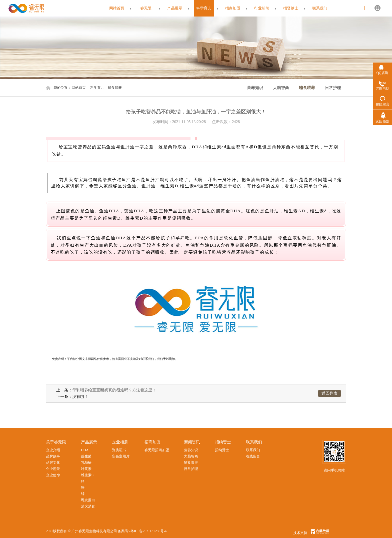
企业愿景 (53, 469)
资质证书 (119, 450)
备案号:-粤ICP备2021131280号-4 (142, 531)
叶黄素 (86, 469)
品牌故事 (53, 456)
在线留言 (253, 456)
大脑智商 (281, 88)
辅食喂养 (307, 88)
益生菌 (86, 456)
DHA (85, 450)
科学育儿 (97, 88)
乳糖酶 (86, 463)
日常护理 (333, 88)
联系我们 (253, 450)
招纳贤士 (222, 450)
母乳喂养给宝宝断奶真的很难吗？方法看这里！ (114, 390)
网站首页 (79, 88)
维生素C (87, 475)
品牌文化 (53, 463)
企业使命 (53, 475)
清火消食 (88, 506)
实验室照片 (121, 456)
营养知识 (255, 88)
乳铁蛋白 (88, 500)
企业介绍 (53, 450)
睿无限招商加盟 (157, 450)
